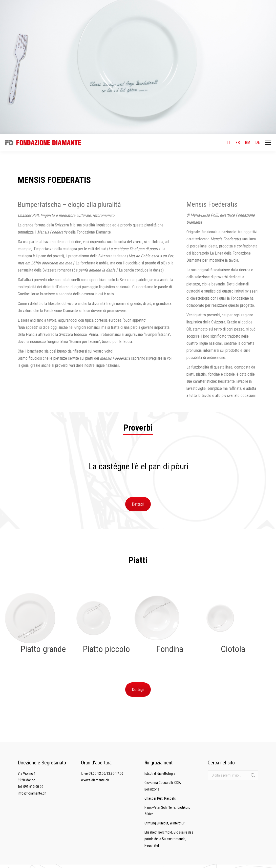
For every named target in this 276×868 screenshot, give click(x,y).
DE (258, 142)
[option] (138, 466)
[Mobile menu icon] (268, 143)
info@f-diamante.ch (32, 793)
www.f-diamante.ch (95, 780)
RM (248, 142)
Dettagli (138, 504)
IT (229, 142)
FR (238, 142)
